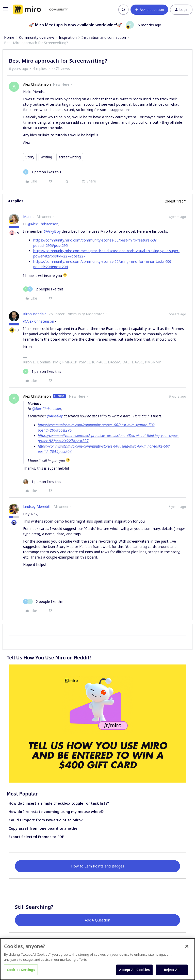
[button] (6, 11)
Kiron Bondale (35, 314)
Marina (29, 217)
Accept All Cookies (134, 970)
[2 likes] (43, 289)
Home (9, 37)
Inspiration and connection (104, 37)
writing (46, 157)
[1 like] (42, 172)
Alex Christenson (37, 84)
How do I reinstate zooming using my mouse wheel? (56, 812)
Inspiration (68, 37)
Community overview (37, 37)
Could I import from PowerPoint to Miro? (46, 820)
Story (30, 157)
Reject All (172, 970)
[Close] (187, 946)
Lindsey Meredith (37, 506)
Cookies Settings (21, 970)
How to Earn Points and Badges (98, 866)
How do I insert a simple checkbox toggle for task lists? (59, 803)
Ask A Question (97, 920)
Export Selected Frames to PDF (36, 837)
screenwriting (70, 157)
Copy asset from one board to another (44, 828)
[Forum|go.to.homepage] (40, 10)
